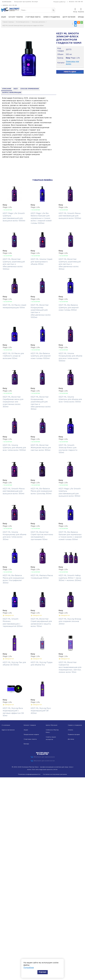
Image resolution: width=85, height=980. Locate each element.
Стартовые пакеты (33, 17)
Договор (71, 739)
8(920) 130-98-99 (76, 2)
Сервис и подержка (75, 725)
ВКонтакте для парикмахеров (43, 757)
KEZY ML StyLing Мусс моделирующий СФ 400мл (41, 711)
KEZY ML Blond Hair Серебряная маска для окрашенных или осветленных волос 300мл (13, 402)
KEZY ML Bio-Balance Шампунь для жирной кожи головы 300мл (69, 308)
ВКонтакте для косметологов (42, 761)
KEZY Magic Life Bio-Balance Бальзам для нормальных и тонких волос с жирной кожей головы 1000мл (41, 218)
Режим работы (59, 2)
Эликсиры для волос (39, 22)
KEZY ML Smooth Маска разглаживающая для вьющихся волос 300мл (14, 491)
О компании (6, 725)
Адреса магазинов (8, 730)
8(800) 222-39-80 (10, 5)
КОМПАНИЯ (7, 2)
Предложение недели (31, 735)
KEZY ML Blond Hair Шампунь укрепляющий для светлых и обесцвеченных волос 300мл (70, 264)
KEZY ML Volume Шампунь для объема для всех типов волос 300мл (70, 399)
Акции (3, 17)
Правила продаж (74, 735)
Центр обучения (69, 17)
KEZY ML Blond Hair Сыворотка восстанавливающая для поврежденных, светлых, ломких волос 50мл (70, 668)
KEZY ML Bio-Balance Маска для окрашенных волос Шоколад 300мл (41, 491)
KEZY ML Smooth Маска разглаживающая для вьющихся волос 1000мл (70, 216)
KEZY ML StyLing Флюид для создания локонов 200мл (70, 622)
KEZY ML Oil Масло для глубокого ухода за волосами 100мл (13, 356)
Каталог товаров (16, 17)
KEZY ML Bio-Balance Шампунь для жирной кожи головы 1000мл (41, 356)
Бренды (81, 17)
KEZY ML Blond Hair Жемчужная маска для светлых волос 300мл (41, 448)
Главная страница (8, 22)
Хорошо (42, 972)
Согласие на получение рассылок (55, 774)
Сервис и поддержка (52, 17)
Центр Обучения (52, 725)
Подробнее (29, 968)
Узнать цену (70, 72)
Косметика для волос (23, 22)
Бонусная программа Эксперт (26, 2)
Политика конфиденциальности (29, 774)
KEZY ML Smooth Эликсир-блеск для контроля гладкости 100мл (23, 26)
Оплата (70, 730)
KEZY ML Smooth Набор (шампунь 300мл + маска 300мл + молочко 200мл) (70, 578)
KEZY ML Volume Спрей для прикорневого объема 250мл (41, 262)
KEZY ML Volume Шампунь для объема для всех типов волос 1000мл (14, 448)
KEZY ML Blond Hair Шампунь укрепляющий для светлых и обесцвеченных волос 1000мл (14, 264)
